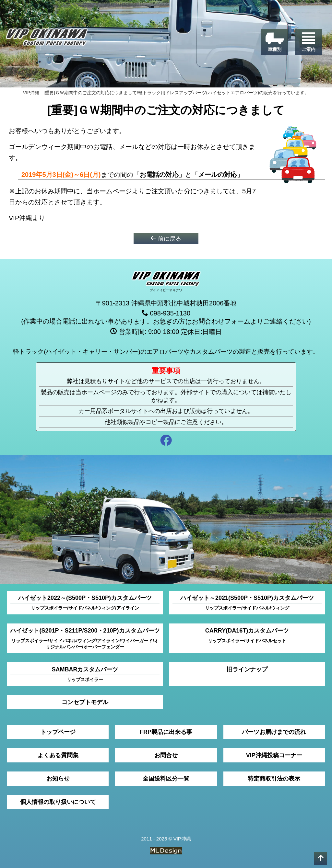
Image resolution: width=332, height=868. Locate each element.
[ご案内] (308, 42)
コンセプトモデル (85, 702)
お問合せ (166, 755)
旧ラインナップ (247, 669)
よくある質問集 (58, 755)
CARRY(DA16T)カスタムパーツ (247, 636)
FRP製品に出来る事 (166, 732)
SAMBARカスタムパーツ (85, 674)
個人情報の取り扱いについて (58, 802)
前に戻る (166, 239)
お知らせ (58, 779)
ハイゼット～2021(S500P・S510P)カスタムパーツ (247, 603)
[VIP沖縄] (47, 39)
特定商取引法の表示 (274, 779)
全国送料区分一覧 (166, 779)
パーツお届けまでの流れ (274, 732)
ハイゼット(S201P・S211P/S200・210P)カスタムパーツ (85, 639)
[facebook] (166, 441)
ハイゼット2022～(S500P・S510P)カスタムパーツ (85, 603)
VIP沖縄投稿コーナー (274, 755)
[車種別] (274, 42)
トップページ (58, 732)
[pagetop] (321, 858)
